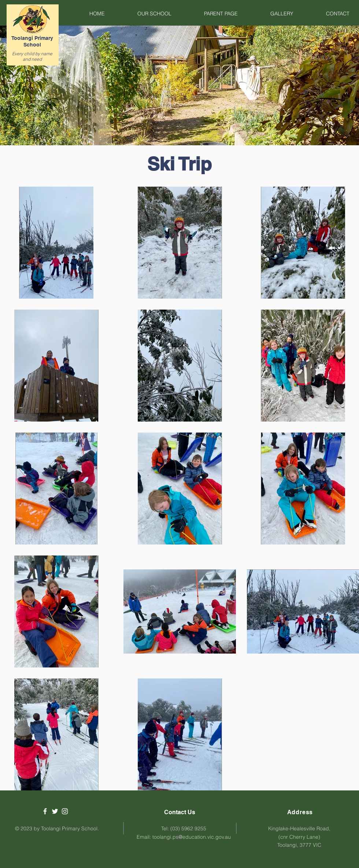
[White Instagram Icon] (65, 811)
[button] (144, 14)
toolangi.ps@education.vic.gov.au (192, 837)
